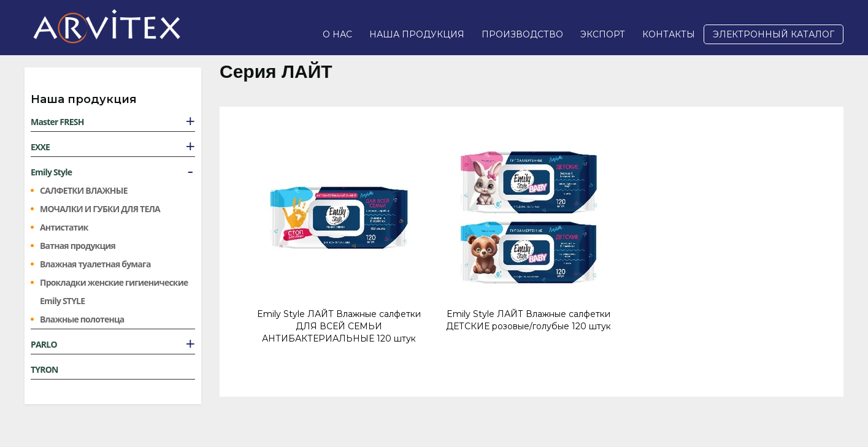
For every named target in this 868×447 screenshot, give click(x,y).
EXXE (40, 147)
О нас (337, 34)
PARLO (44, 344)
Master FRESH (57, 122)
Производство (522, 34)
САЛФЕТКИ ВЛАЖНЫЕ (84, 190)
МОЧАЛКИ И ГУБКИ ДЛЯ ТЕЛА (100, 209)
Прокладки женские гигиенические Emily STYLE (114, 292)
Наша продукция (417, 34)
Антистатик (64, 227)
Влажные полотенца (82, 319)
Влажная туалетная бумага (95, 264)
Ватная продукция (78, 246)
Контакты (669, 34)
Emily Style (51, 172)
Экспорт (603, 34)
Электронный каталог (774, 34)
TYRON (44, 369)
